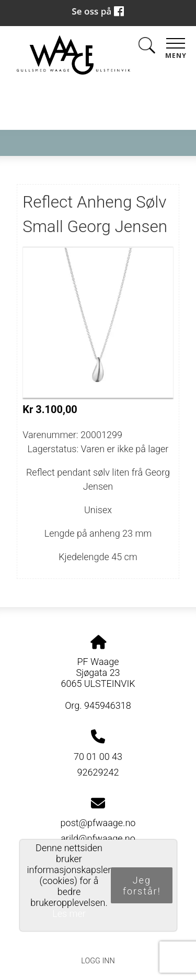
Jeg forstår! (142, 886)
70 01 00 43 (98, 757)
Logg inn (98, 961)
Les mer (69, 914)
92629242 (98, 772)
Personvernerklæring (98, 937)
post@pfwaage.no (98, 823)
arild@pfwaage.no (98, 838)
